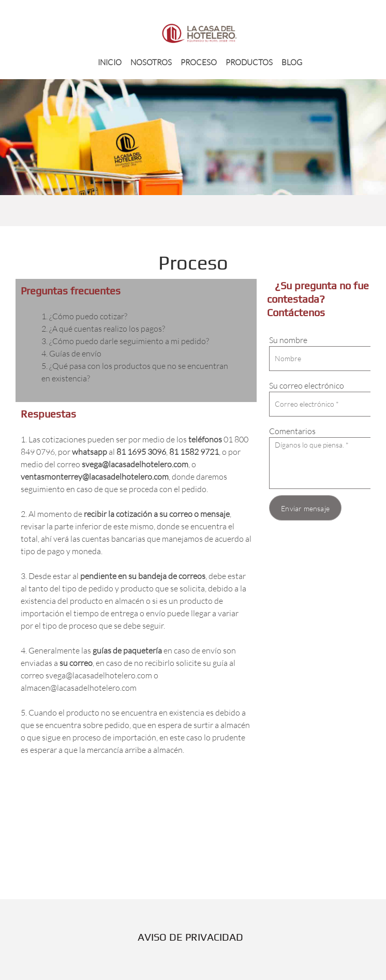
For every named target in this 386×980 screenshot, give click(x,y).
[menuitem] (110, 62)
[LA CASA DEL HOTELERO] (199, 34)
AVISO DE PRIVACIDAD (190, 937)
